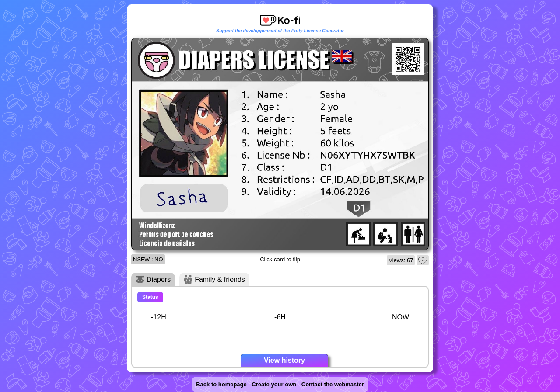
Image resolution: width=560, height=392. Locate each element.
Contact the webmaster (333, 384)
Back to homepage (221, 384)
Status (150, 297)
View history (284, 360)
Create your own (274, 384)
